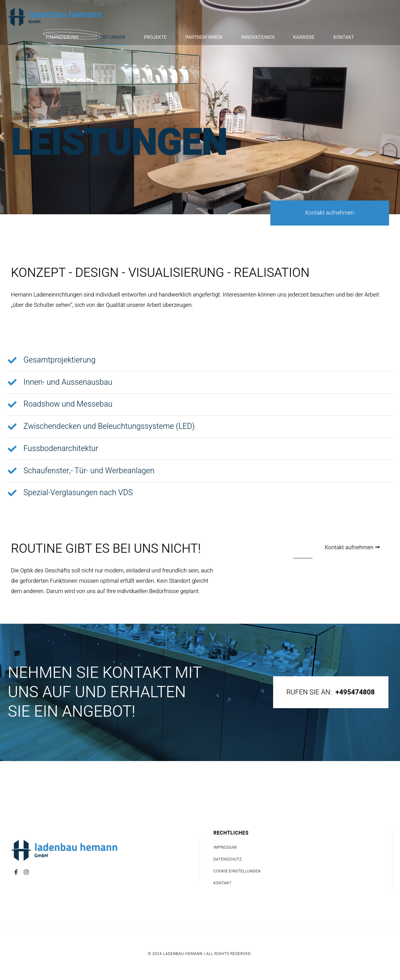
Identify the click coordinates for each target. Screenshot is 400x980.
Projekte (155, 37)
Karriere (304, 37)
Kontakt (344, 37)
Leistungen (111, 37)
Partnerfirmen (204, 37)
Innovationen (258, 37)
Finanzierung (62, 37)
